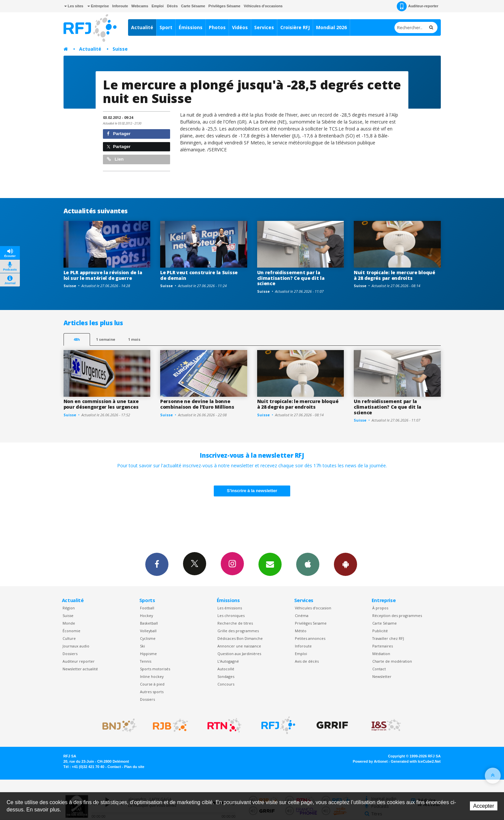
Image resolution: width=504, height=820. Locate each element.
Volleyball (148, 631)
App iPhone (308, 564)
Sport (166, 27)
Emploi (158, 6)
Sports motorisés (155, 669)
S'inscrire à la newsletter (252, 491)
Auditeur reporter (79, 661)
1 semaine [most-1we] (106, 339)
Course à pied (152, 684)
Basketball (149, 623)
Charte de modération (392, 661)
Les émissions (230, 608)
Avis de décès (307, 661)
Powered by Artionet (370, 761)
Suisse (120, 49)
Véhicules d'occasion (313, 608)
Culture (69, 638)
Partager (119, 134)
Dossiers (70, 654)
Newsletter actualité (80, 669)
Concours (226, 684)
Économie (71, 631)
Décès (172, 6)
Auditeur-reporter (417, 6)
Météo (301, 631)
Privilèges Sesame (311, 623)
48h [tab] (77, 339)
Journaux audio (76, 646)
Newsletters (270, 564)
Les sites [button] (74, 6)
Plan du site (134, 767)
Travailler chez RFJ (388, 638)
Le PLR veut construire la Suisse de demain (199, 275)
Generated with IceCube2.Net (416, 761)
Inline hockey (152, 676)
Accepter (484, 806)
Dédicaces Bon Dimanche (240, 638)
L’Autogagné (228, 661)
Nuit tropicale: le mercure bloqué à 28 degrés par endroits (394, 275)
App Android (345, 564)
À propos (380, 608)
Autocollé (226, 669)
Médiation (381, 654)
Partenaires (383, 646)
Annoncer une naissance (239, 646)
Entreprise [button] (98, 6)
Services (264, 27)
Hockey (146, 615)
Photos (217, 27)
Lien (115, 159)
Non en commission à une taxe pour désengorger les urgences (101, 404)
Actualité (142, 27)
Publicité (380, 631)
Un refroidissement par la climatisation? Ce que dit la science (291, 278)
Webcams (140, 6)
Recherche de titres (235, 623)
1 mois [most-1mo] (134, 339)
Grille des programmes (238, 631)
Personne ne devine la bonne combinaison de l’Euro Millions (197, 404)
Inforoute (120, 6)
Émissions (191, 27)
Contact (379, 669)
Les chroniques (231, 615)
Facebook (157, 564)
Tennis (146, 661)
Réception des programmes (397, 615)
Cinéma (302, 615)
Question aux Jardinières (239, 654)
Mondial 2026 (331, 27)
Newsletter (382, 676)
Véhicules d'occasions (263, 6)
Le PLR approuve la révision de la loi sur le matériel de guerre (103, 275)
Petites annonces (310, 638)
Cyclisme (148, 638)
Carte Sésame (193, 6)
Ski (142, 646)
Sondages (226, 676)
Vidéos (240, 27)
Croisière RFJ (295, 27)
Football (147, 608)
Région (69, 608)
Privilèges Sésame (225, 6)
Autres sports (152, 692)
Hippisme (148, 654)
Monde (69, 623)
